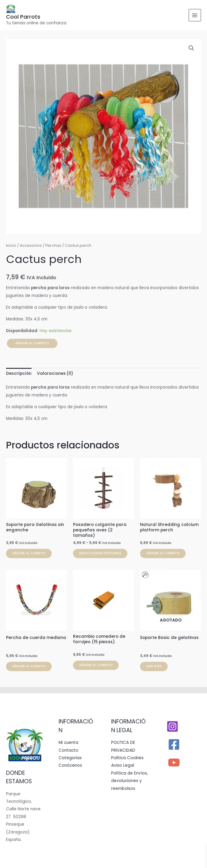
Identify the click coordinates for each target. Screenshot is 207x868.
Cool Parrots (23, 17)
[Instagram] (172, 726)
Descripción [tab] (19, 373)
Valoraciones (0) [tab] (55, 373)
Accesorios (31, 245)
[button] (191, 48)
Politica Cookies (127, 758)
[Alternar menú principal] (195, 15)
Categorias (70, 758)
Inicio (11, 245)
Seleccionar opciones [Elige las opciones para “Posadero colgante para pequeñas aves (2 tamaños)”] (100, 553)
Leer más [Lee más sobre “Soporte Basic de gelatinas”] (154, 666)
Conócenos (70, 765)
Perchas (53, 245)
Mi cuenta (68, 743)
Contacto (68, 750)
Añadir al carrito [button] (29, 553)
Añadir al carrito (32, 343)
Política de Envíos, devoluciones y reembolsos (129, 781)
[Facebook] (174, 744)
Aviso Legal (123, 765)
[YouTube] (174, 763)
